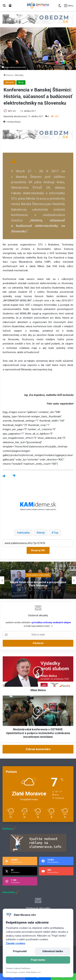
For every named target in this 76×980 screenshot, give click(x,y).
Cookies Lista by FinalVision (18, 968)
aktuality (24, 533)
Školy (21, 82)
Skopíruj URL (38, 550)
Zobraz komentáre (38, 749)
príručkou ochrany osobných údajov (51, 622)
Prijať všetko (38, 960)
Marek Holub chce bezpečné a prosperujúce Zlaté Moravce (38, 584)
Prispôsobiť (20, 951)
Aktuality (19, 75)
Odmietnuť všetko (53, 951)
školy (42, 533)
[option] (38, 580)
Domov (8, 75)
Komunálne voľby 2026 (38, 575)
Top (56, 533)
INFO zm (12, 111)
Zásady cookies (16, 943)
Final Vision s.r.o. (33, 972)
